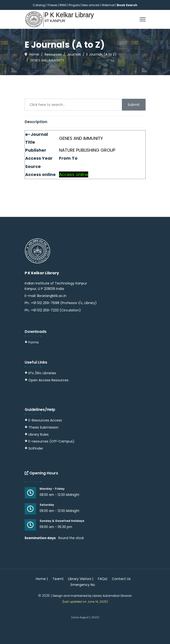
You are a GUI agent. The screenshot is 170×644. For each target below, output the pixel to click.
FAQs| (103, 579)
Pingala (74, 5)
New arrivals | (92, 5)
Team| (58, 579)
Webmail (108, 5)
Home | (42, 579)
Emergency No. (83, 585)
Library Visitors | (81, 579)
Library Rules (37, 434)
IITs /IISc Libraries (42, 373)
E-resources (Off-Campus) (51, 441)
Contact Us (121, 579)
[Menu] (143, 19)
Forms (32, 342)
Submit (134, 105)
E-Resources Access (45, 420)
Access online (74, 174)
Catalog (39, 5)
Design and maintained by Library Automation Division (92, 596)
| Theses (52, 5)
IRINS (63, 5)
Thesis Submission (44, 427)
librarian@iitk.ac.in (52, 296)
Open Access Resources (48, 380)
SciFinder (34, 448)
